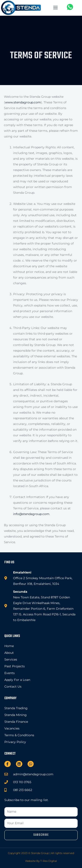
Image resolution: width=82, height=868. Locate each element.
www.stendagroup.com (23, 102)
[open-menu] (55, 8)
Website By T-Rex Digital (41, 861)
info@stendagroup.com (31, 514)
